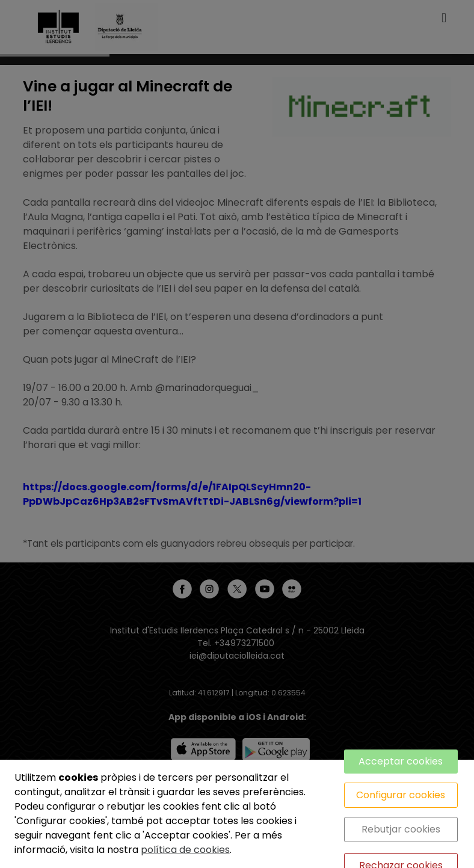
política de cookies (185, 850)
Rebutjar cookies (401, 829)
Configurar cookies (401, 795)
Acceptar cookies (401, 761)
